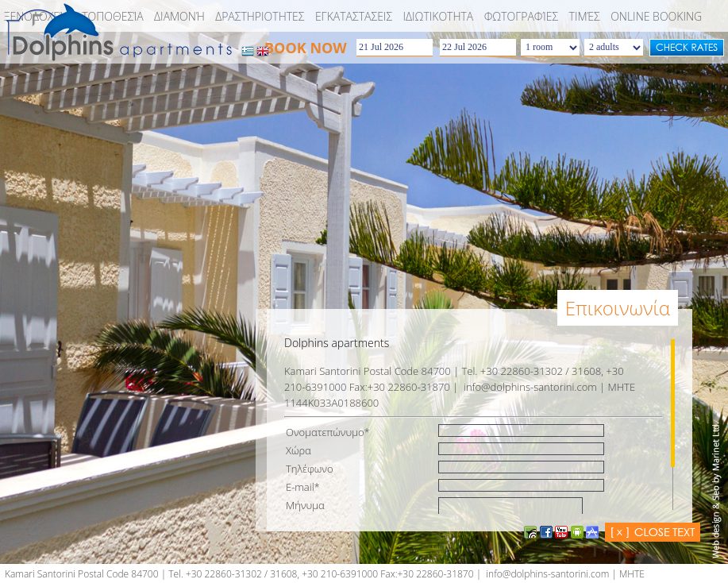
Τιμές (585, 16)
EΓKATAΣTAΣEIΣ (354, 16)
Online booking (656, 16)
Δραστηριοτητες (260, 16)
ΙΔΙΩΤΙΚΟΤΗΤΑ (439, 16)
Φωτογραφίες (522, 16)
